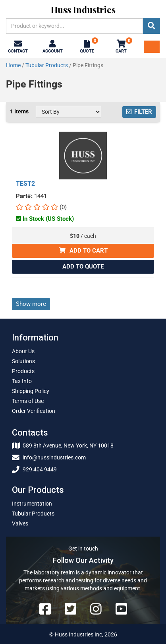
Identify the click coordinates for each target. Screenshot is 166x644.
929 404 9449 (34, 469)
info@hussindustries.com (49, 457)
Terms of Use (28, 401)
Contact (18, 47)
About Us (23, 351)
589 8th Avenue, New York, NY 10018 (63, 446)
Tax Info (22, 381)
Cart (122, 46)
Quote (88, 46)
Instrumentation (32, 504)
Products (23, 371)
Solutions (23, 361)
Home (13, 65)
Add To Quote (83, 267)
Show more (31, 304)
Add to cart (83, 251)
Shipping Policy (31, 391)
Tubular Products (47, 65)
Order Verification (34, 411)
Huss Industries (83, 10)
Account (53, 47)
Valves (20, 523)
